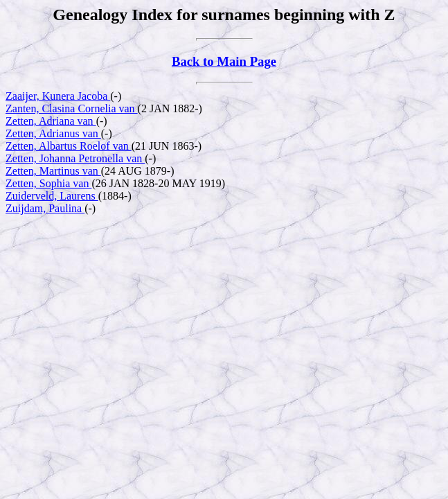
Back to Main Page (224, 61)
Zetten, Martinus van (53, 171)
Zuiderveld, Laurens (52, 196)
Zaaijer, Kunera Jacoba (58, 96)
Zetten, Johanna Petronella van (75, 158)
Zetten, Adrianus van (53, 133)
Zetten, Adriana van (51, 121)
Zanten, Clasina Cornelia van (72, 108)
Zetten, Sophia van (48, 183)
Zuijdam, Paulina (45, 208)
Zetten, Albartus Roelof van (69, 146)
